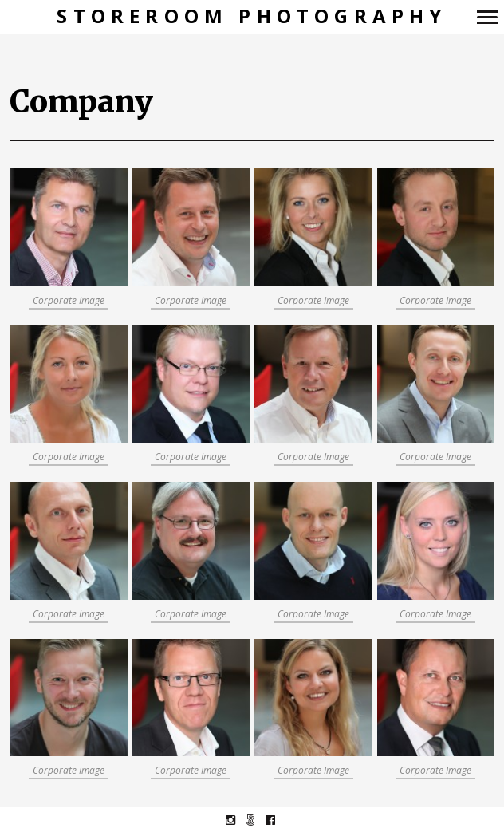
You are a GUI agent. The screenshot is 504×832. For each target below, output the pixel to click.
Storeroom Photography (252, 16)
